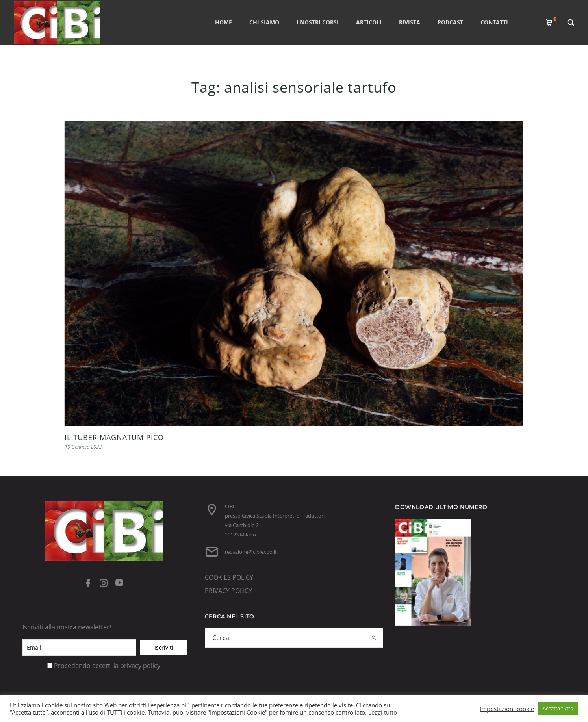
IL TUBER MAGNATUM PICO (114, 437)
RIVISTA (410, 22)
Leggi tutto (383, 712)
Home (224, 22)
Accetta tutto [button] (558, 708)
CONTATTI (494, 22)
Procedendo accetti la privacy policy (107, 666)
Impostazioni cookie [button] (507, 709)
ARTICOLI (369, 22)
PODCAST (450, 22)
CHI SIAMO (264, 22)
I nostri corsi (318, 22)
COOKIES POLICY (229, 577)
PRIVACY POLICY (228, 591)
